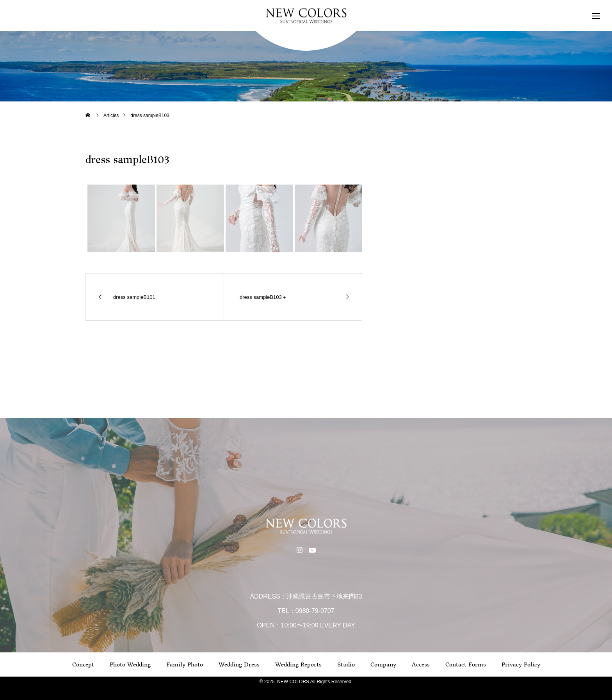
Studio (346, 664)
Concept (83, 664)
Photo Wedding (130, 664)
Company (383, 664)
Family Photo (185, 664)
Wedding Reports (298, 664)
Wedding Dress (239, 664)
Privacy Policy (521, 664)
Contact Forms (466, 664)
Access (421, 664)
